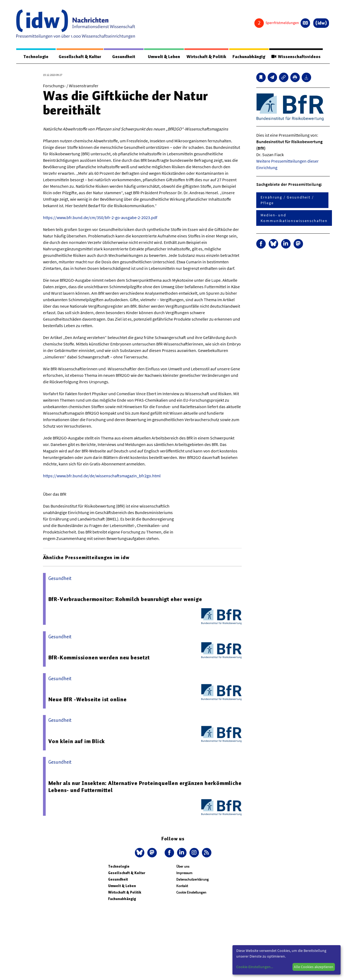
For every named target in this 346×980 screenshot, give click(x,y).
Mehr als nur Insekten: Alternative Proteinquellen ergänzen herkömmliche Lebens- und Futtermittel (145, 787)
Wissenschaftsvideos (296, 57)
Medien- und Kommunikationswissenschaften (294, 218)
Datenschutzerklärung (192, 879)
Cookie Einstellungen (191, 892)
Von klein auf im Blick (77, 741)
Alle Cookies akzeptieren (314, 967)
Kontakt (182, 886)
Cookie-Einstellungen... (255, 967)
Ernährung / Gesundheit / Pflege (287, 200)
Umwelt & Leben (164, 57)
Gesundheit (124, 57)
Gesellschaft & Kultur (80, 57)
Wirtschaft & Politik (206, 57)
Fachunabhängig (249, 57)
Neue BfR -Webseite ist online (88, 699)
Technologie (36, 57)
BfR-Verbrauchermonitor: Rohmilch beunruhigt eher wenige (125, 599)
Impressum (184, 873)
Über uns (183, 866)
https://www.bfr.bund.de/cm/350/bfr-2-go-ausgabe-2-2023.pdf (100, 217)
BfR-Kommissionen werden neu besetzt (99, 657)
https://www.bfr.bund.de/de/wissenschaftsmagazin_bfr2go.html (102, 476)
